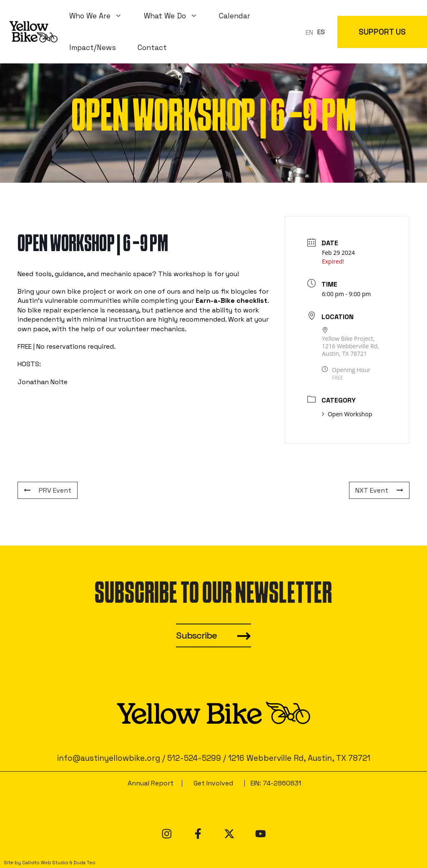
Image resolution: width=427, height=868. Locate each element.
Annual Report (151, 783)
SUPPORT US (382, 32)
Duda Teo (84, 863)
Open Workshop (347, 414)
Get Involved (213, 783)
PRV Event (48, 490)
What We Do (176, 16)
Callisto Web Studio (45, 863)
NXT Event (379, 490)
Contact (152, 48)
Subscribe (196, 635)
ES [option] (321, 32)
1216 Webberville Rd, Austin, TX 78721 (299, 758)
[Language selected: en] (317, 32)
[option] (321, 32)
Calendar (235, 16)
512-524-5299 (194, 758)
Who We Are (101, 16)
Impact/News (93, 48)
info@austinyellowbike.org (109, 758)
